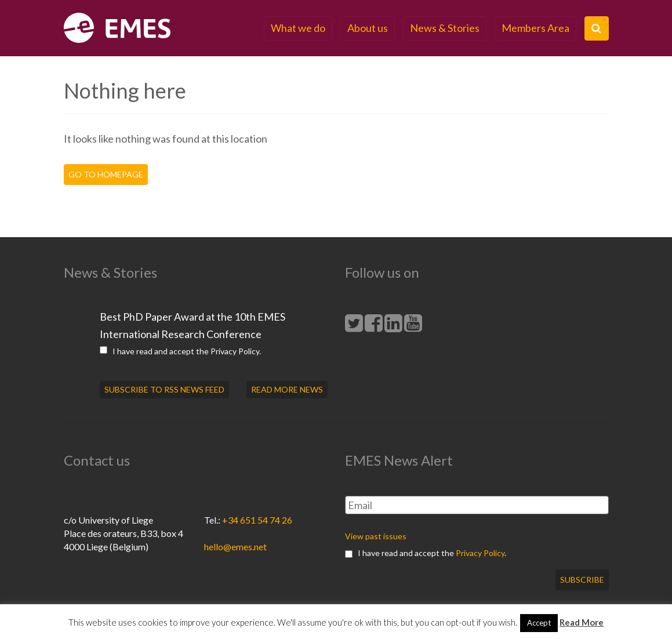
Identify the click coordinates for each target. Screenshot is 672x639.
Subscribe (582, 580)
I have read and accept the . (180, 351)
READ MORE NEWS (287, 389)
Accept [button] (539, 623)
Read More (582, 622)
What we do (298, 28)
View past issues (376, 536)
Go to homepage (106, 174)
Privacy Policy (235, 351)
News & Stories (445, 28)
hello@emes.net (235, 547)
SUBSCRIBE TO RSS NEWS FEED (164, 389)
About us (368, 28)
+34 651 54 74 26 (257, 520)
